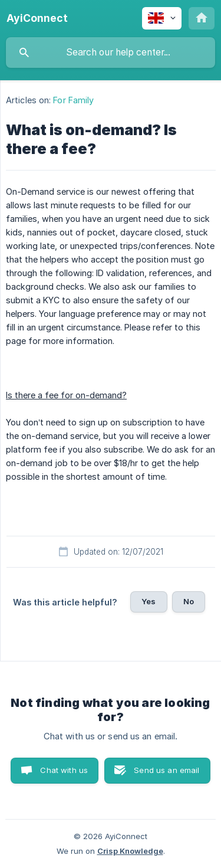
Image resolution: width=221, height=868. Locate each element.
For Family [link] (73, 100)
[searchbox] (111, 53)
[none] (37, 18)
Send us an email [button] (166, 770)
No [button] (189, 601)
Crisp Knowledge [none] (130, 851)
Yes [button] (149, 601)
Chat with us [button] (64, 770)
